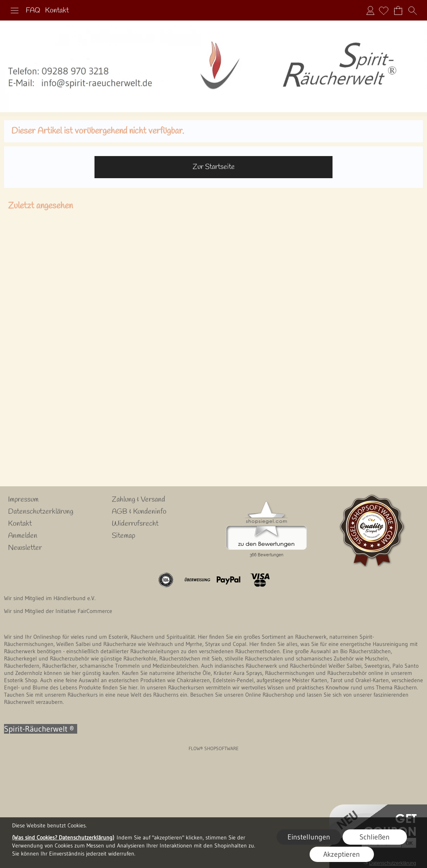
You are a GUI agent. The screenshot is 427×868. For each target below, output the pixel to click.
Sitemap (123, 536)
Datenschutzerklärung (41, 512)
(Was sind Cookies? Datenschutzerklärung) (63, 837)
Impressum (23, 500)
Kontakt (57, 10)
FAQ (33, 10)
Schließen (375, 837)
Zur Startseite (214, 167)
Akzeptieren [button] (342, 854)
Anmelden (370, 10)
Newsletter (25, 548)
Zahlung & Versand (139, 500)
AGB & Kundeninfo (139, 512)
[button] (14, 10)
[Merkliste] (384, 10)
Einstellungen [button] (309, 837)
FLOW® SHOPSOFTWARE (214, 748)
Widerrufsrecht (135, 524)
